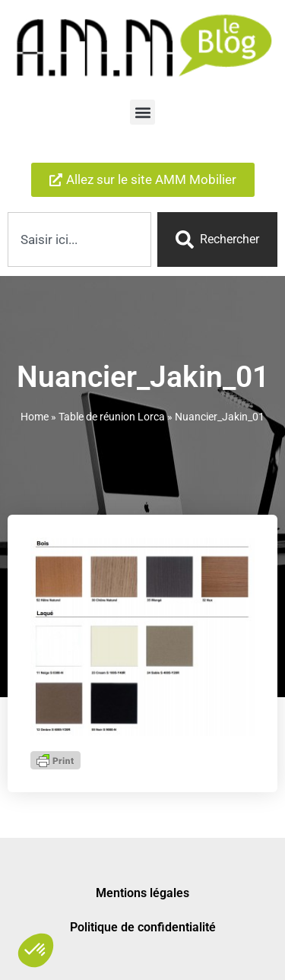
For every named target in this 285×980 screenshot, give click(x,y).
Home (35, 414)
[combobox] (79, 239)
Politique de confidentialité (143, 925)
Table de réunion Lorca (112, 414)
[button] (142, 112)
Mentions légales (142, 891)
